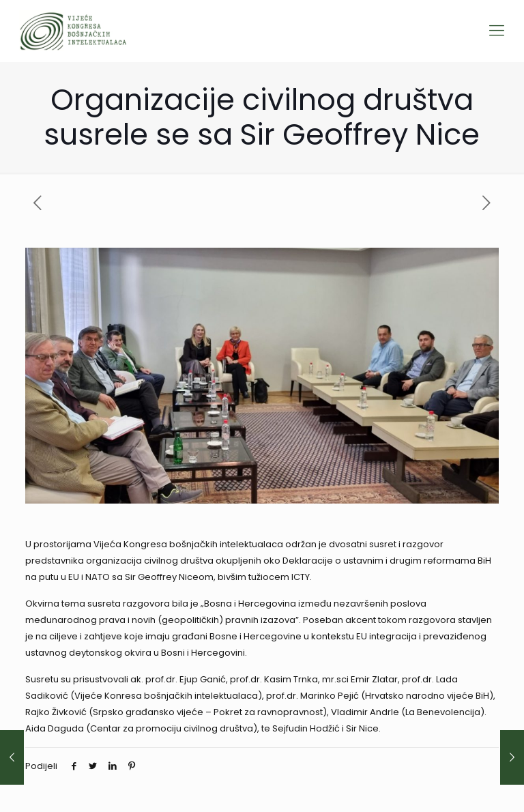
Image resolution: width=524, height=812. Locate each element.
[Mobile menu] (497, 31)
